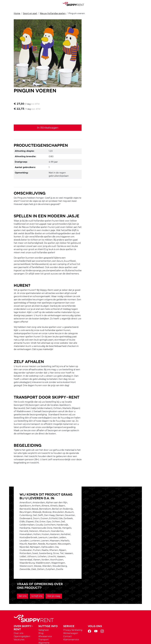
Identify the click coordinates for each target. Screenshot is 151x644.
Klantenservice (101, 595)
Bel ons (96, 515)
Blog (72, 588)
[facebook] (119, 587)
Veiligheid (74, 585)
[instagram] (131, 587)
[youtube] (125, 587)
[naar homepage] (74, 4)
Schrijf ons (111, 515)
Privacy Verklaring (102, 585)
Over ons (50, 588)
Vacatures (51, 595)
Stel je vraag (99, 522)
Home (17, 13)
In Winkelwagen (107, 60)
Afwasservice (76, 592)
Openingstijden (54, 592)
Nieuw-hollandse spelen (53, 13)
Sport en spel (30, 13)
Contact (97, 592)
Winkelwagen (100, 588)
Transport (74, 595)
